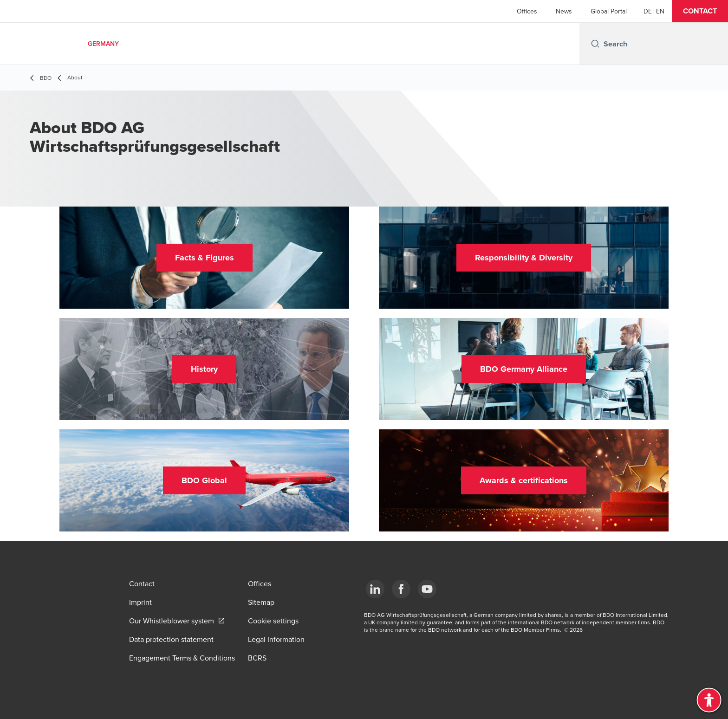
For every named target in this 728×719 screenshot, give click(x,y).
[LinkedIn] (375, 589)
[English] (660, 11)
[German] (648, 11)
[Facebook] (401, 589)
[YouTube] (427, 589)
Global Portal (609, 11)
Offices (527, 11)
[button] (700, 11)
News (564, 11)
